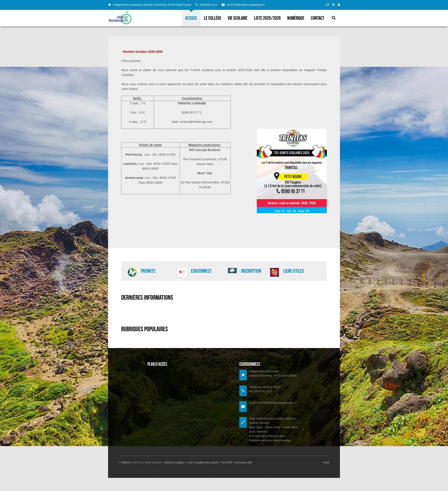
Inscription (251, 271)
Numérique (296, 18)
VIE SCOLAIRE (238, 18)
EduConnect (201, 271)
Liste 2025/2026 (267, 18)
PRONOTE (148, 271)
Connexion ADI (243, 463)
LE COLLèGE (213, 18)
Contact (318, 18)
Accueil (191, 18)
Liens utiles (294, 271)
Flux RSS (227, 463)
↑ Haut (325, 463)
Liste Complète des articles (203, 463)
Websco (126, 463)
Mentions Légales (175, 463)
